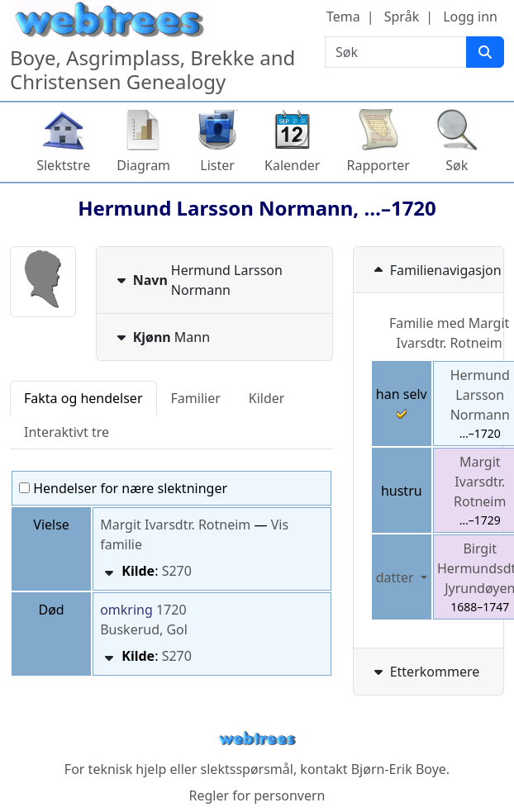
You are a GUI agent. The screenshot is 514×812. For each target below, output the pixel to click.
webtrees (257, 739)
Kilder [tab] (267, 398)
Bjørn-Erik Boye (399, 769)
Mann (162, 337)
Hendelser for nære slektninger (123, 488)
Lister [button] (217, 165)
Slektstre (63, 165)
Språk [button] (402, 17)
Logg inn (470, 17)
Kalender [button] (292, 165)
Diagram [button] (143, 165)
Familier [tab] (196, 398)
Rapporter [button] (378, 165)
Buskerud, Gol (144, 629)
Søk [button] (457, 165)
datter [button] (397, 577)
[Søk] (485, 52)
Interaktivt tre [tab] (67, 432)
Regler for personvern (257, 795)
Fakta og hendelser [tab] (83, 398)
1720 (171, 610)
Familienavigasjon (436, 270)
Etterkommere (425, 672)
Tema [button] (343, 17)
